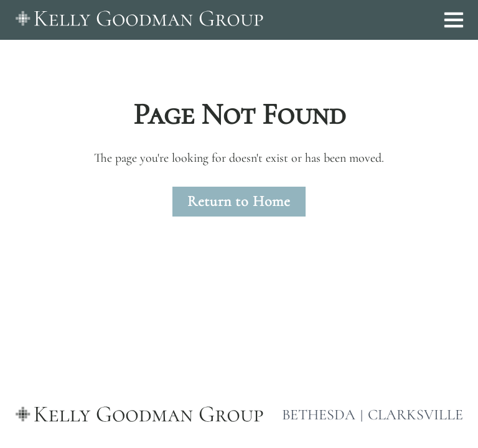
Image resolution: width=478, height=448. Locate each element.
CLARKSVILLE (415, 415)
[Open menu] (454, 20)
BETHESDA (319, 415)
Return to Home (239, 201)
